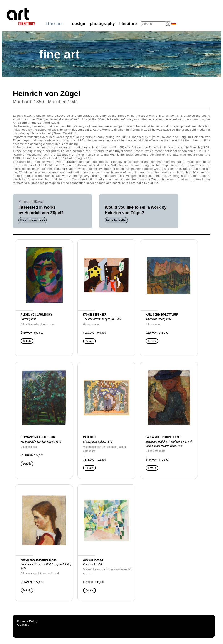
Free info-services (32, 220)
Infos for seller (116, 220)
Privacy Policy (27, 621)
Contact (23, 625)
